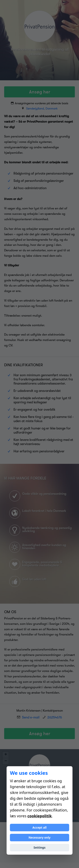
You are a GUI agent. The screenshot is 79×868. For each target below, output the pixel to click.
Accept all (39, 827)
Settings (39, 847)
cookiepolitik (40, 816)
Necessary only (39, 837)
